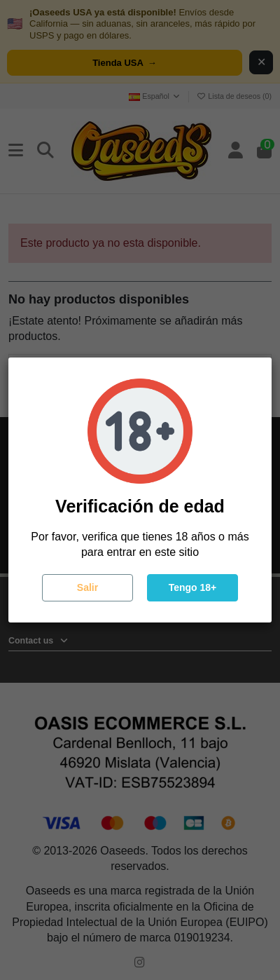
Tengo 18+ (193, 587)
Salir (87, 587)
